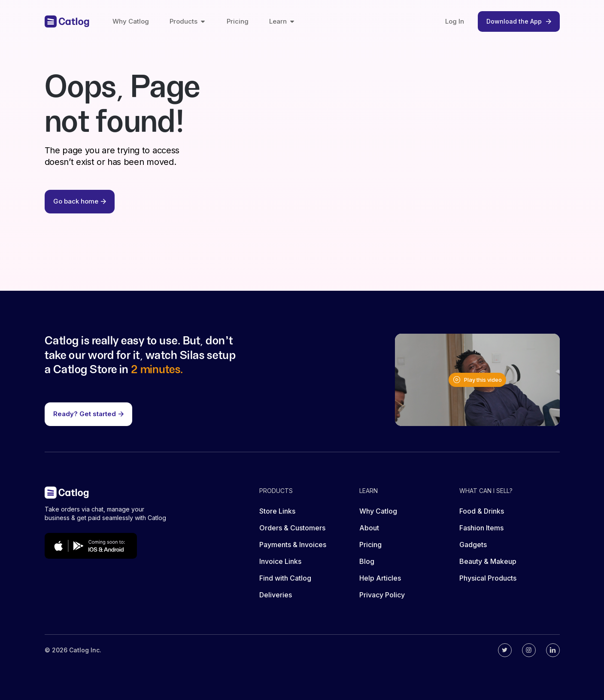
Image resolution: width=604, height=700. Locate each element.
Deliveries (276, 595)
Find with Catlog (285, 578)
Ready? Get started (88, 414)
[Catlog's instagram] (529, 650)
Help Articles (380, 578)
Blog (367, 561)
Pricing (238, 21)
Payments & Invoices (293, 545)
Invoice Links (280, 561)
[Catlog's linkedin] (553, 650)
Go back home (80, 201)
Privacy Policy (382, 595)
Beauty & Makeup (488, 561)
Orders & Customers (292, 528)
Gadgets (473, 545)
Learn (282, 21)
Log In (455, 21)
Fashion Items (481, 528)
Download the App (519, 21)
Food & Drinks (482, 511)
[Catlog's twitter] (505, 650)
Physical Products (488, 578)
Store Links (277, 511)
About (369, 528)
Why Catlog (131, 21)
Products (188, 21)
